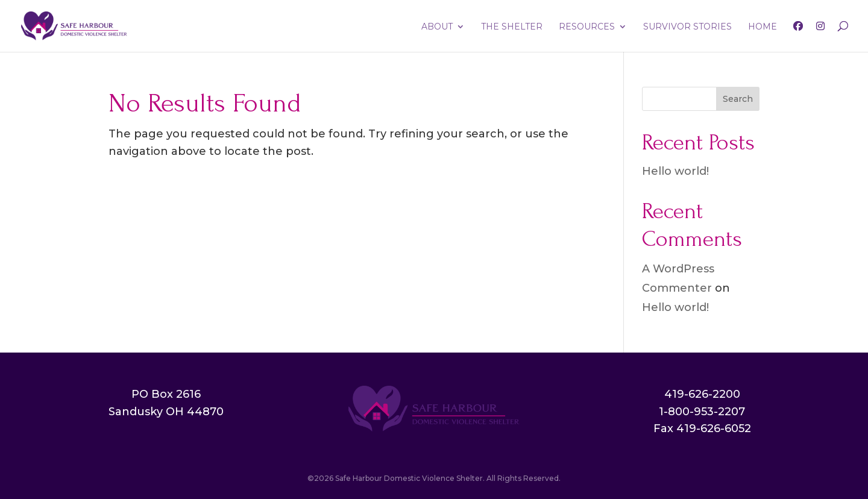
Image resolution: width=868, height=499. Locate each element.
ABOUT (437, 27)
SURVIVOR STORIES (687, 27)
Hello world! (675, 171)
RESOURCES (587, 27)
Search (738, 99)
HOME (763, 27)
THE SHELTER (512, 27)
